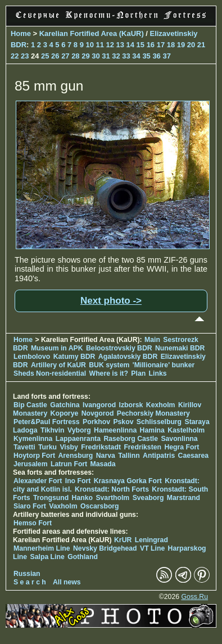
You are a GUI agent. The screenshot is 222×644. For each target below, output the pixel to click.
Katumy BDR (74, 357)
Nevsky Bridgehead (105, 548)
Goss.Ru (194, 597)
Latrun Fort (69, 464)
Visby (69, 447)
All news (67, 582)
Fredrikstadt (101, 447)
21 (201, 45)
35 (146, 56)
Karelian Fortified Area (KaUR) (92, 33)
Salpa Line (47, 557)
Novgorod (98, 413)
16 (151, 45)
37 (166, 56)
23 (25, 56)
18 (171, 45)
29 (85, 56)
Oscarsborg (100, 506)
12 (110, 45)
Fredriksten (142, 447)
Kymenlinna (33, 439)
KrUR (123, 540)
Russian (27, 574)
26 (55, 56)
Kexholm (161, 405)
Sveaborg (148, 498)
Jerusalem (31, 464)
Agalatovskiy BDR (128, 357)
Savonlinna (179, 439)
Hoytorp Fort (34, 456)
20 (191, 45)
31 (106, 56)
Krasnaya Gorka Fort (128, 481)
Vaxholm (63, 506)
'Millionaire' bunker (164, 365)
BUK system (109, 365)
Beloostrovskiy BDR (119, 348)
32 (116, 56)
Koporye (65, 413)
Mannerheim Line (42, 548)
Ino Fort (78, 481)
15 (141, 45)
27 (65, 56)
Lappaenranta (78, 439)
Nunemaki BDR (180, 348)
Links (158, 373)
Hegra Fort (182, 447)
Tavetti (24, 447)
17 (161, 45)
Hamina (152, 430)
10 (89, 45)
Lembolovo (32, 357)
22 (15, 56)
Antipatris (159, 456)
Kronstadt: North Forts (113, 489)
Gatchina (65, 405)
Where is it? (109, 373)
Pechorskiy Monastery (153, 413)
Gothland (83, 557)
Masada (103, 464)
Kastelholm (186, 430)
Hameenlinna (115, 430)
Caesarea (193, 456)
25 (45, 56)
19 (181, 45)
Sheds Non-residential (51, 373)
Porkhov (96, 422)
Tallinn (129, 456)
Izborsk (131, 405)
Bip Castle (30, 405)
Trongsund (51, 498)
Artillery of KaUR (58, 365)
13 (120, 45)
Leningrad (151, 540)
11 (99, 45)
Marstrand (184, 498)
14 (130, 45)
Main (152, 340)
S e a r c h (30, 582)
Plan (138, 373)
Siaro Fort (30, 506)
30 (96, 56)
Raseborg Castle (131, 439)
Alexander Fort (38, 481)
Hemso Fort (33, 523)
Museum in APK (58, 348)
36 (156, 56)
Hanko (82, 498)
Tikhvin (53, 430)
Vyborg (79, 430)
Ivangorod (99, 405)
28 (75, 56)
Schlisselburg (159, 422)
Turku (47, 447)
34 (136, 56)
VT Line (152, 548)
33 (126, 56)
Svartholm (112, 498)
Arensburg (75, 456)
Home (21, 33)
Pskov (123, 422)
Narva (106, 456)
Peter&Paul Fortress (47, 422)
